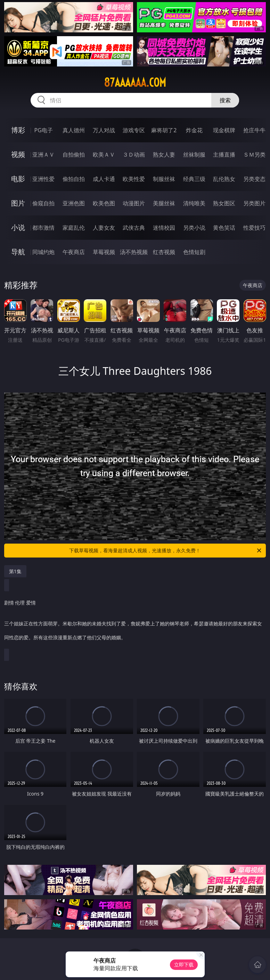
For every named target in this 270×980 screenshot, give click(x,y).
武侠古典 (134, 228)
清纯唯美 (194, 203)
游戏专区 (134, 130)
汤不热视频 (134, 252)
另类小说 (194, 228)
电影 (18, 179)
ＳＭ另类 (254, 155)
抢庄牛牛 (254, 130)
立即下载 (184, 965)
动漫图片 (134, 203)
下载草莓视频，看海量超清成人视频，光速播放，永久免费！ (166, 551)
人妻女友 (104, 228)
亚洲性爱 (43, 179)
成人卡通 (104, 179)
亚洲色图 (74, 203)
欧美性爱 (134, 179)
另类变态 (254, 179)
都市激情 (43, 228)
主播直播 (224, 155)
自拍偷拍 (74, 155)
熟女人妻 (164, 155)
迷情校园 (164, 228)
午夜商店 (74, 252)
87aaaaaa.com (135, 82)
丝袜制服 (194, 155)
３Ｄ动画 (134, 155)
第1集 (15, 571)
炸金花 (194, 130)
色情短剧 (194, 252)
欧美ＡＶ (104, 155)
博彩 (18, 130)
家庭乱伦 (74, 228)
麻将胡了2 (164, 130)
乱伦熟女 (224, 179)
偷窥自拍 (43, 203)
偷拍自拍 (74, 179)
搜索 (225, 100)
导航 (18, 252)
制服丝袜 (164, 179)
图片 (18, 203)
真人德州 (74, 130)
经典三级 (194, 179)
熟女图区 (224, 203)
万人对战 (104, 130)
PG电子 (44, 130)
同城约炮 (43, 252)
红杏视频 (164, 252)
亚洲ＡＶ (43, 155)
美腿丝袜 (164, 203)
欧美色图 (104, 203)
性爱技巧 (254, 228)
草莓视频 (104, 252)
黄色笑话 (224, 228)
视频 (18, 154)
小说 (18, 227)
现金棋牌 (224, 130)
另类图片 (254, 203)
